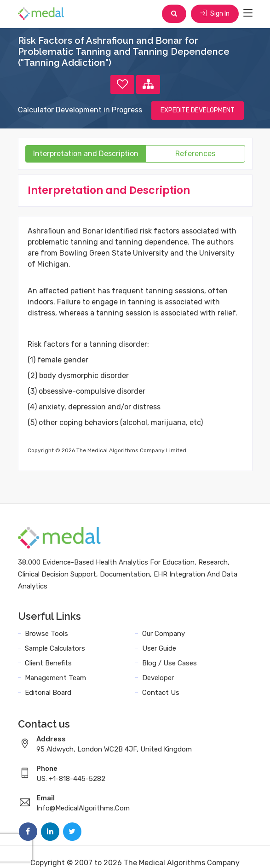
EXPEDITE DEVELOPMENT (198, 110)
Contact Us (161, 693)
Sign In (215, 14)
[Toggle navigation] (248, 13)
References (195, 154)
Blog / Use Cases (169, 663)
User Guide (159, 648)
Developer (158, 678)
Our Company (164, 634)
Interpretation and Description (86, 154)
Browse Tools (46, 634)
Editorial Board (48, 693)
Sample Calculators (55, 648)
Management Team (55, 678)
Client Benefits (48, 663)
